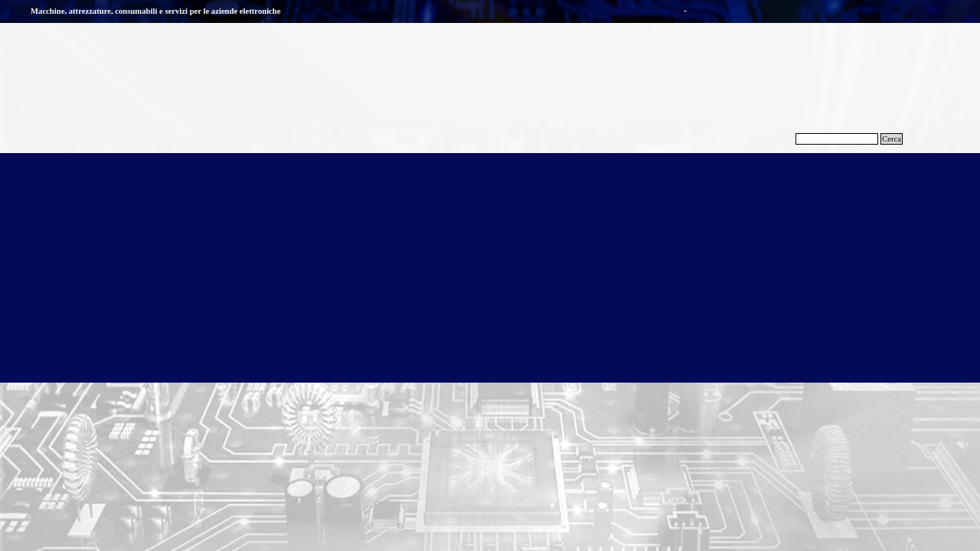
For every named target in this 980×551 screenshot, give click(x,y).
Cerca (892, 139)
